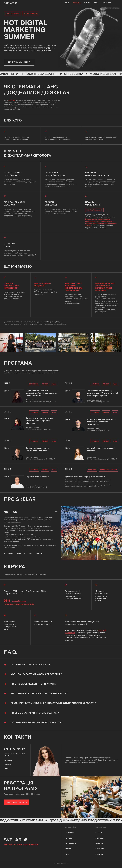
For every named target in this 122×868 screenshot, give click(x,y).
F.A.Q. (96, 3)
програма (77, 3)
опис (67, 3)
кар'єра (87, 3)
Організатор (106, 3)
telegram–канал (19, 62)
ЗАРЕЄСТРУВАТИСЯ (17, 802)
